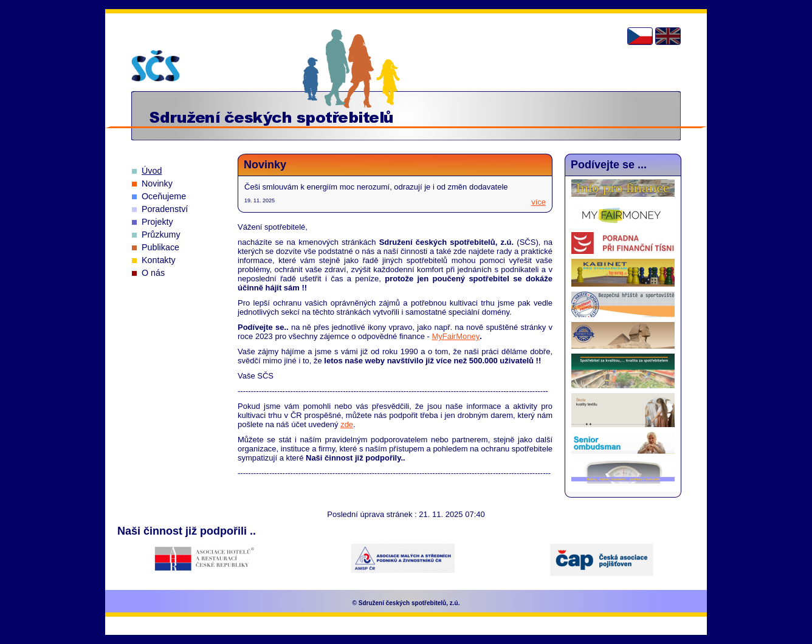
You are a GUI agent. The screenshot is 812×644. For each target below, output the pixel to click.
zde (347, 424)
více (538, 202)
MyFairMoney (456, 336)
